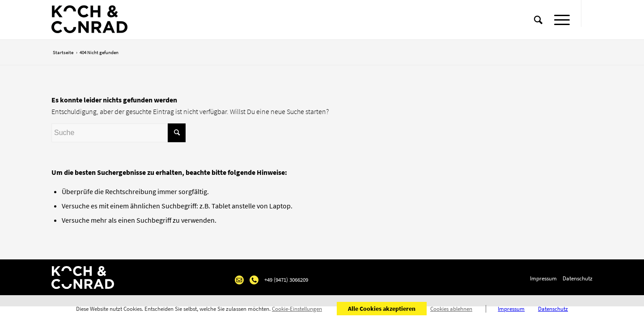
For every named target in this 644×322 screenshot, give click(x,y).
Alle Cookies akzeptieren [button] (382, 309)
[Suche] (538, 20)
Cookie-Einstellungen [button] (297, 309)
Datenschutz (578, 278)
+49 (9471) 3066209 (286, 280)
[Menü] (559, 20)
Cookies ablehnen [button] (451, 309)
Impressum (543, 278)
